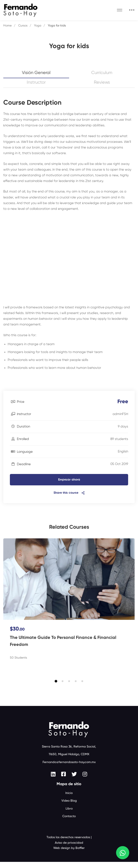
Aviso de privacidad (69, 849)
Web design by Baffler (69, 854)
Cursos (23, 26)
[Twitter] (74, 780)
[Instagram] (85, 780)
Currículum (102, 73)
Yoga (38, 26)
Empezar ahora (69, 480)
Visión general (36, 73)
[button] (56, 687)
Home (7, 26)
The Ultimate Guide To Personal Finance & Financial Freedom (63, 641)
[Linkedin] (53, 780)
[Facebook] (64, 780)
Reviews (102, 82)
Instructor (36, 82)
